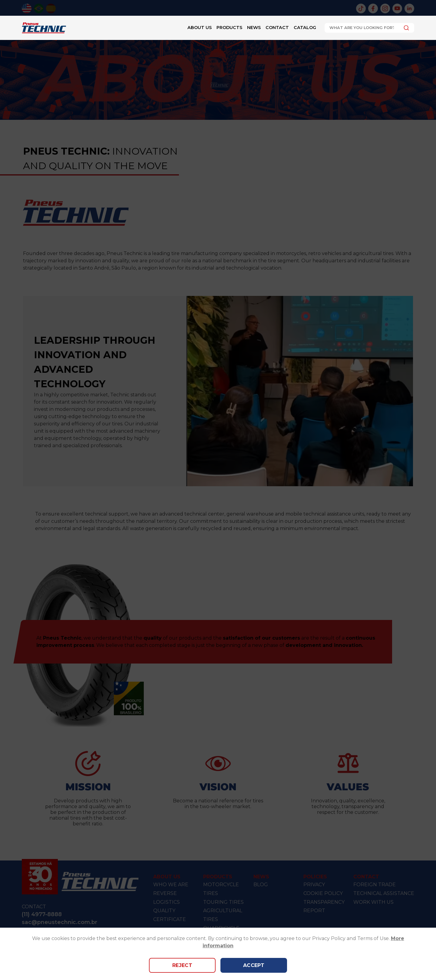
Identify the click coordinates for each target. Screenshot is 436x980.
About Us (200, 28)
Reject (182, 965)
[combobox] (369, 28)
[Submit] (405, 28)
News (254, 28)
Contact (277, 28)
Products (229, 28)
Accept (254, 965)
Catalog (305, 28)
